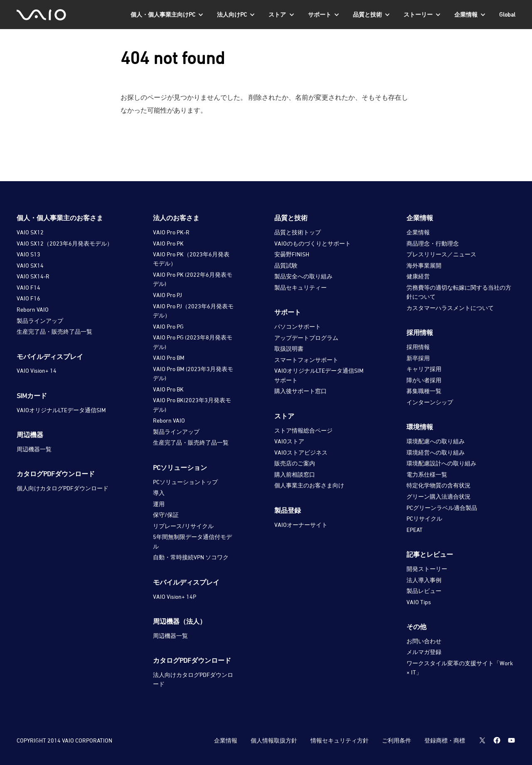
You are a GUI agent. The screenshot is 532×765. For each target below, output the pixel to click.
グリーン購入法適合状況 (438, 496)
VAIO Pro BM (169, 358)
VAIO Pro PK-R (171, 232)
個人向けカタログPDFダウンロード (63, 488)
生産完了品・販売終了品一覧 (54, 331)
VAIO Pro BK (168, 389)
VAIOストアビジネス (301, 452)
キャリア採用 (424, 369)
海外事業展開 (424, 265)
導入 (159, 493)
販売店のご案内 (295, 463)
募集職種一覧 (424, 391)
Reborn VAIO (33, 309)
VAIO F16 (28, 298)
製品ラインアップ (40, 321)
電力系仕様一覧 (427, 474)
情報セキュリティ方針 (339, 740)
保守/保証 (166, 515)
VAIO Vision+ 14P (175, 597)
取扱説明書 (289, 348)
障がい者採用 (424, 380)
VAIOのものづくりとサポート (313, 243)
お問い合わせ (424, 641)
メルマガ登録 (424, 652)
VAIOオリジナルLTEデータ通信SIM (61, 410)
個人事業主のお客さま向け (309, 485)
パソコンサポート (298, 326)
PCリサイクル (424, 518)
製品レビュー (424, 591)
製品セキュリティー (300, 287)
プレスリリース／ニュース (441, 254)
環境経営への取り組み (436, 452)
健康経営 (418, 276)
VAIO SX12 (30, 232)
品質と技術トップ (298, 232)
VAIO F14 (28, 287)
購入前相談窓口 (295, 474)
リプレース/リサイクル (183, 526)
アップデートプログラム (306, 338)
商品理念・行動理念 (433, 243)
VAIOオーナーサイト (301, 525)
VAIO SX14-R (33, 276)
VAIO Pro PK (168, 243)
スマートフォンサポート (306, 360)
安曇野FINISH (292, 254)
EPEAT (415, 530)
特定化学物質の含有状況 (438, 485)
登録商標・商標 (444, 740)
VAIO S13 (28, 254)
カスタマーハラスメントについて (450, 308)
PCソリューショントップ (185, 482)
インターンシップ (430, 402)
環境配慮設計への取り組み (441, 463)
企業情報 (418, 232)
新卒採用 (418, 358)
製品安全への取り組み (303, 276)
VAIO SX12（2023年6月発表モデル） (65, 243)
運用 (159, 504)
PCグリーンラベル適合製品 (442, 508)
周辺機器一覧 (34, 449)
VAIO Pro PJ (167, 295)
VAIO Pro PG (168, 326)
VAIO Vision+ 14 (37, 370)
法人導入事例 (424, 580)
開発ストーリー (427, 569)
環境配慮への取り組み (436, 441)
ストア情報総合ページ (303, 430)
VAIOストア (289, 441)
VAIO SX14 (30, 265)
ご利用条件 (396, 740)
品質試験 (286, 265)
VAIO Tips (419, 602)
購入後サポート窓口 (300, 391)
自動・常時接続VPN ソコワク (191, 557)
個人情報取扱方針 (273, 740)
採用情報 (418, 347)
